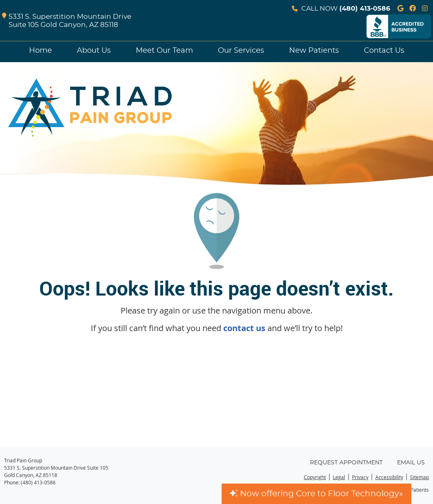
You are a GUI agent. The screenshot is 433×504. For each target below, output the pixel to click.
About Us (94, 51)
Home (40, 51)
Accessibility (389, 477)
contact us (244, 328)
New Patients (314, 51)
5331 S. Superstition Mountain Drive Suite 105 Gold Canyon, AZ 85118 (67, 21)
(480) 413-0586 (365, 9)
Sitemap (420, 477)
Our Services (241, 51)
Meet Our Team (164, 51)
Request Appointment (346, 463)
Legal (339, 477)
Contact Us (384, 51)
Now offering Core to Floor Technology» (316, 494)
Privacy (360, 477)
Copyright (315, 477)
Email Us (411, 463)
